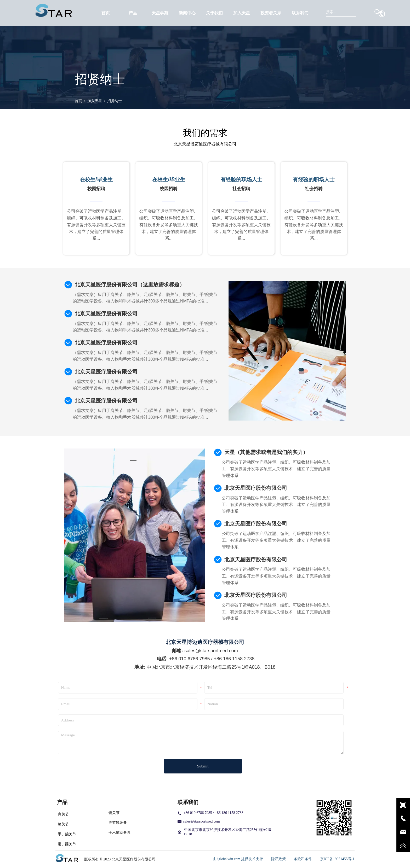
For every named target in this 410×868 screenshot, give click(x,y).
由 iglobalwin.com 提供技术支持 (238, 859)
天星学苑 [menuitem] (160, 13)
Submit (203, 766)
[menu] (203, 13)
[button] (133, 13)
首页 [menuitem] (106, 13)
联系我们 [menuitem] (300, 13)
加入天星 (95, 101)
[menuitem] (133, 13)
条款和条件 (303, 859)
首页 (78, 101)
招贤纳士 (115, 101)
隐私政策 (278, 859)
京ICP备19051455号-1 (337, 859)
